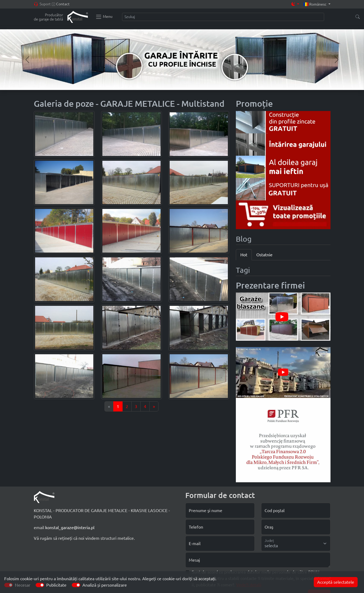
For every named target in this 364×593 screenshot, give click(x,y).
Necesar (23, 585)
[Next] (154, 406)
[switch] (40, 585)
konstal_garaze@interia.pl (70, 528)
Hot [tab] (244, 255)
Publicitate (56, 585)
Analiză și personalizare (105, 585)
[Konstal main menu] (104, 17)
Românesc (315, 4)
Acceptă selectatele (336, 582)
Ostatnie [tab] (264, 255)
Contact (63, 4)
